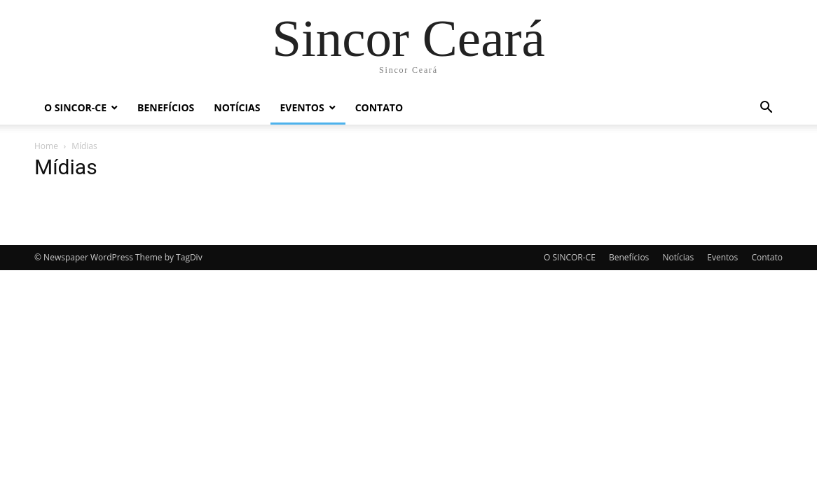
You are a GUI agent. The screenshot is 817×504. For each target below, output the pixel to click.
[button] (766, 109)
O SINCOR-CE (75, 107)
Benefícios (166, 107)
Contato (379, 107)
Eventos (302, 107)
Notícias (237, 107)
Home (46, 146)
